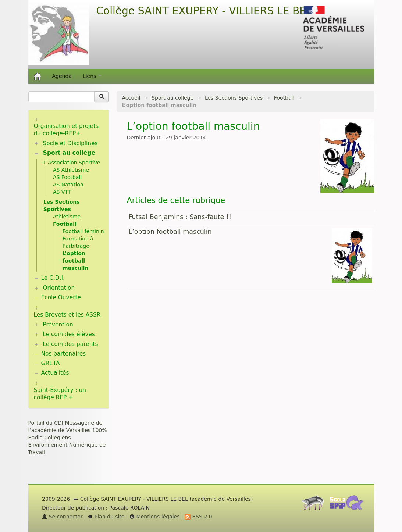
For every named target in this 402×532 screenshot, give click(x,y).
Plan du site (106, 517)
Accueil (131, 98)
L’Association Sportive (72, 163)
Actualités (55, 373)
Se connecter (62, 517)
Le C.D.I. (53, 278)
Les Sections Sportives (234, 98)
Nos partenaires (64, 354)
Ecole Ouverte (61, 297)
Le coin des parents (70, 344)
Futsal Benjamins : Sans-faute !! (180, 217)
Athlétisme (67, 217)
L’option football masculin (170, 232)
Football (284, 98)
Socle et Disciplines (70, 143)
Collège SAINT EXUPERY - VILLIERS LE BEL (204, 11)
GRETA (51, 363)
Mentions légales (154, 517)
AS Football (67, 177)
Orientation (59, 288)
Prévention (58, 325)
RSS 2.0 (198, 517)
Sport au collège (172, 98)
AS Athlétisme (71, 170)
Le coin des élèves (69, 334)
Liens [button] (92, 76)
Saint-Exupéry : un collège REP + (60, 394)
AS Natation (68, 185)
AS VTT (62, 192)
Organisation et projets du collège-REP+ (66, 130)
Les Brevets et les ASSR (67, 315)
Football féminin (83, 231)
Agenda (62, 76)
